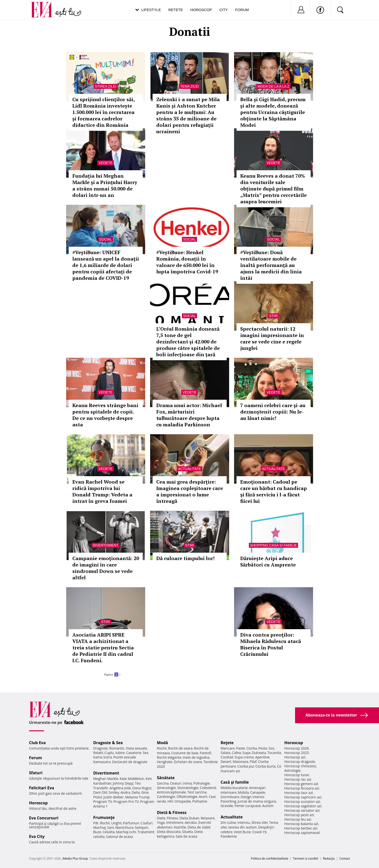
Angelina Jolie (120, 788)
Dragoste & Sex (108, 743)
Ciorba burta (265, 766)
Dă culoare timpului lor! (185, 558)
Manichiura (124, 827)
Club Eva (38, 743)
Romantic (117, 748)
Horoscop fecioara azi (302, 788)
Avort (203, 797)
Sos (271, 748)
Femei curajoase (248, 806)
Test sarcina (197, 792)
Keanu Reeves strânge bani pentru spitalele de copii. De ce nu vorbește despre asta (105, 415)
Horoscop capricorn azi (303, 797)
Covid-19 (259, 832)
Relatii (98, 753)
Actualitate (189, 469)
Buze (97, 832)
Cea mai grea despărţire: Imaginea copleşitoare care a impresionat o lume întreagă (190, 491)
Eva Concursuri (44, 818)
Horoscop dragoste (300, 762)
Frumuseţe (104, 817)
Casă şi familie (235, 782)
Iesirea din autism (242, 827)
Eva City (37, 836)
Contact (345, 859)
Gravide (227, 806)
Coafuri (147, 823)
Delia (136, 792)
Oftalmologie (187, 797)
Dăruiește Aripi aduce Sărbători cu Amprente (268, 561)
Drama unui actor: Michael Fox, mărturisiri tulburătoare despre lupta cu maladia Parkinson (189, 415)
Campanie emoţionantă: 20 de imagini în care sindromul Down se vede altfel (106, 568)
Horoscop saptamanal (302, 833)
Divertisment (106, 545)
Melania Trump (137, 797)
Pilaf (253, 762)
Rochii (105, 823)
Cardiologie (166, 797)
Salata (226, 753)
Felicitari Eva (42, 788)
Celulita (109, 832)
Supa (246, 753)
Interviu (244, 822)
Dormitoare (230, 797)
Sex (146, 753)
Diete (161, 818)
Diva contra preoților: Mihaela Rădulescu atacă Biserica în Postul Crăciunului (271, 644)
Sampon (141, 827)
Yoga (161, 822)
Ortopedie (183, 801)
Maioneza (240, 762)
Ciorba (252, 748)
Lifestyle (151, 10)
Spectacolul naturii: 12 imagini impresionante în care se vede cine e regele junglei (272, 338)
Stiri (274, 316)
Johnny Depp (123, 783)
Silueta (187, 832)
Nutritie (180, 827)
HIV (170, 801)
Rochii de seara (180, 748)
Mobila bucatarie (234, 788)
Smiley (114, 792)
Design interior (253, 797)
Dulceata (259, 753)
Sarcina (163, 783)
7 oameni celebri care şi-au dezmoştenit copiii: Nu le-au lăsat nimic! (273, 412)
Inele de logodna (196, 757)
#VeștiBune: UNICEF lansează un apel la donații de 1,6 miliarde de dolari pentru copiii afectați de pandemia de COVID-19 (106, 265)
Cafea (236, 753)
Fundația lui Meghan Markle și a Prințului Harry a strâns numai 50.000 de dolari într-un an (105, 185)
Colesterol (208, 788)
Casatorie (134, 753)
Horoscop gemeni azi (301, 784)
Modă (163, 743)
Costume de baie (185, 753)
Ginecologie (166, 788)
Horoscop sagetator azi (303, 806)
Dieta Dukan (189, 818)
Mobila (243, 792)
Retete (176, 10)
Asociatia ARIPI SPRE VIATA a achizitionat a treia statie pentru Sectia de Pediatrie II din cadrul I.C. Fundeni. (103, 648)
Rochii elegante (169, 757)
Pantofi (205, 753)
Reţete (227, 743)
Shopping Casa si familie (274, 545)
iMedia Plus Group (75, 859)
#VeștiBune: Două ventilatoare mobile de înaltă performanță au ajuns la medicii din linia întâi (271, 265)
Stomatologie (188, 788)
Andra (125, 792)
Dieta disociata (169, 832)
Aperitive (262, 757)
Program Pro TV (126, 802)
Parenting (229, 801)
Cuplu (109, 753)
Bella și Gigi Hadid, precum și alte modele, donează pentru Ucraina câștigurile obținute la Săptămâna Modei (273, 112)
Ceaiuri (176, 783)
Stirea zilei (106, 86)
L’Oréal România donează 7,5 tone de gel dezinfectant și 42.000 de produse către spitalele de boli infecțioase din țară (188, 342)
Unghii (116, 823)
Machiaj (100, 827)
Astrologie (293, 770)
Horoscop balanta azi (301, 824)
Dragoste (101, 748)
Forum (242, 10)
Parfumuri (131, 823)
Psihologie (202, 783)
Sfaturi (36, 773)
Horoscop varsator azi (302, 810)
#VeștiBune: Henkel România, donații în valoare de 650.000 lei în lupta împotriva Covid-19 (187, 262)
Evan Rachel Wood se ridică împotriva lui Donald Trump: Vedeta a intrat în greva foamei (102, 491)
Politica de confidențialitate (269, 859)
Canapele (258, 792)
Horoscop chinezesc (300, 766)
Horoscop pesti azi (299, 815)
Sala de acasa (187, 836)
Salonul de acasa (120, 837)
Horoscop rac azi (298, 779)
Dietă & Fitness (172, 812)
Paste (240, 748)
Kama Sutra (103, 757)
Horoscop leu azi (298, 819)
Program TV (103, 802)
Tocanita (274, 753)
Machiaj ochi (126, 832)
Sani (111, 827)
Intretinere (175, 822)
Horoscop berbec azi (301, 828)
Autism (268, 806)
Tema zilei (189, 86)
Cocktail (227, 757)
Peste (263, 748)
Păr (96, 823)
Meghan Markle (106, 779)
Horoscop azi (295, 757)
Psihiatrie (200, 801)
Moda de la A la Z (273, 86)
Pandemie (229, 836)
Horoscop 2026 (297, 748)
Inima (188, 783)
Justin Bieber (114, 797)
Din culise (229, 822)
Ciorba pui (246, 766)
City (223, 10)
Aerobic (191, 822)
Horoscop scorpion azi (302, 802)
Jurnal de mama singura (257, 801)
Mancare (228, 748)
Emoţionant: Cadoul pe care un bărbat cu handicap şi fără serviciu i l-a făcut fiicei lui (274, 491)
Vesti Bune (242, 832)
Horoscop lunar (297, 775)
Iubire (120, 753)
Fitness (173, 818)
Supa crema (244, 757)
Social (106, 239)
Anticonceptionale (172, 792)
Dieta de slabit (199, 827)
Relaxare (208, 818)
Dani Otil (100, 792)
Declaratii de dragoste (130, 762)
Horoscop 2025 (297, 753)
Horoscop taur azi (299, 793)
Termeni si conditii (306, 859)
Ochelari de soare (188, 762)
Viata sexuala (137, 748)
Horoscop (201, 10)
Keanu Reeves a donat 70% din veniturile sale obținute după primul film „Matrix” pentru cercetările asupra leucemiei (273, 189)
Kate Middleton (132, 779)
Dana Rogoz (142, 788)
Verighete (165, 762)
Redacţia (329, 859)
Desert (226, 762)
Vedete (105, 163)
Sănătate (166, 778)
